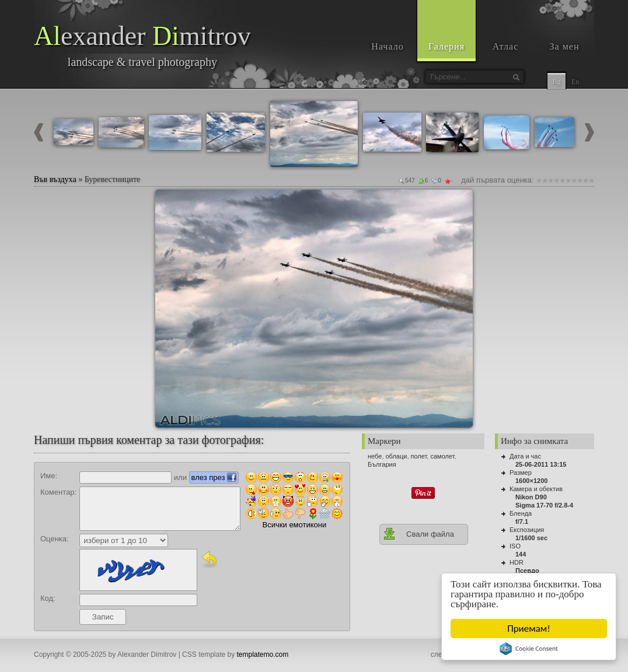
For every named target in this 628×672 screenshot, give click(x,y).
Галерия (446, 46)
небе (375, 456)
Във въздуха (55, 179)
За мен (565, 46)
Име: (49, 476)
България (382, 464)
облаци (397, 456)
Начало (387, 46)
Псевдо (527, 570)
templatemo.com (263, 654)
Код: (48, 598)
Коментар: (58, 492)
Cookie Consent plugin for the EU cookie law (529, 649)
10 (591, 180)
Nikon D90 (531, 497)
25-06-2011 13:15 (541, 464)
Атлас (506, 46)
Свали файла (418, 534)
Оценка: (55, 539)
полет (419, 456)
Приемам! (529, 629)
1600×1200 (531, 481)
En (575, 82)
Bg (556, 82)
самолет (442, 456)
